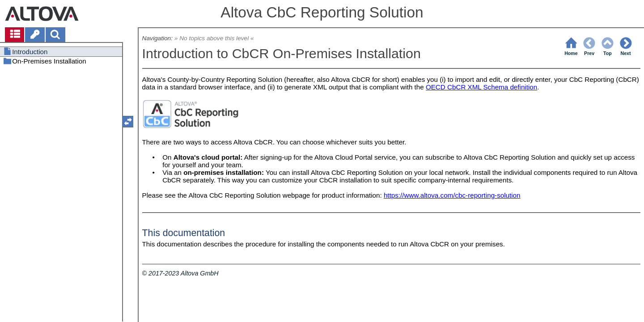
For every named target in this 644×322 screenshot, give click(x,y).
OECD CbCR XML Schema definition (481, 87)
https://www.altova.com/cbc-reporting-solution (452, 195)
